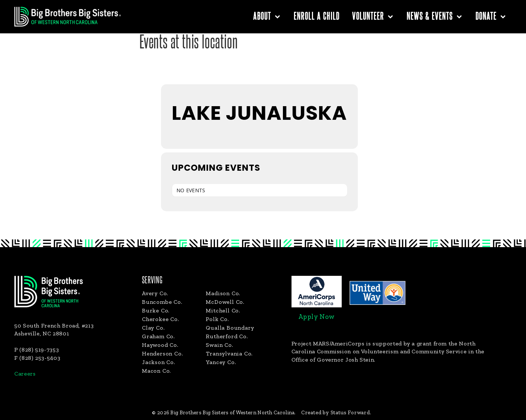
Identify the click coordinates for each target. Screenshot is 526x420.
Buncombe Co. (162, 302)
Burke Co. (156, 310)
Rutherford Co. (227, 336)
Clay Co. (153, 328)
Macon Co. (157, 371)
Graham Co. (158, 336)
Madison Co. (223, 293)
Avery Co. (155, 293)
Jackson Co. (159, 362)
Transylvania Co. (229, 353)
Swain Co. (219, 345)
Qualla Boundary (230, 328)
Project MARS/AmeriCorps (328, 343)
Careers (25, 374)
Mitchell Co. (223, 310)
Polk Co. (217, 319)
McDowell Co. (225, 302)
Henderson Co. (162, 353)
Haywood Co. (160, 345)
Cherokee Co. (161, 319)
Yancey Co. (221, 362)
